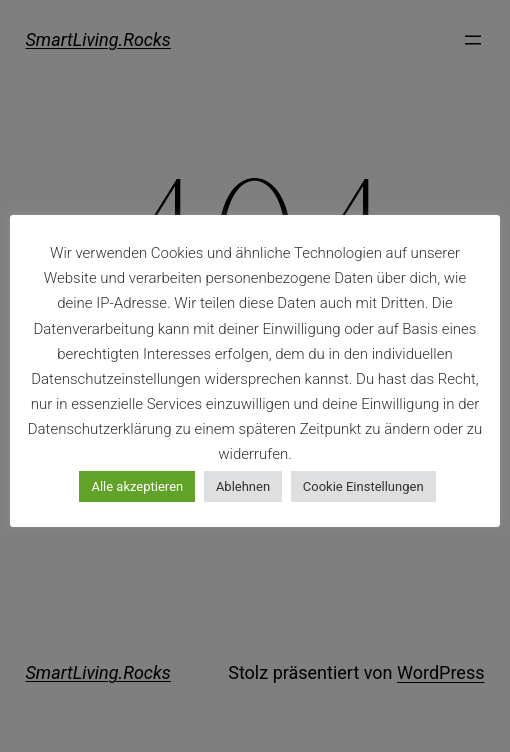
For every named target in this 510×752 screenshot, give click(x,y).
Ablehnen (243, 486)
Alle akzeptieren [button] (137, 486)
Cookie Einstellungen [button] (363, 486)
